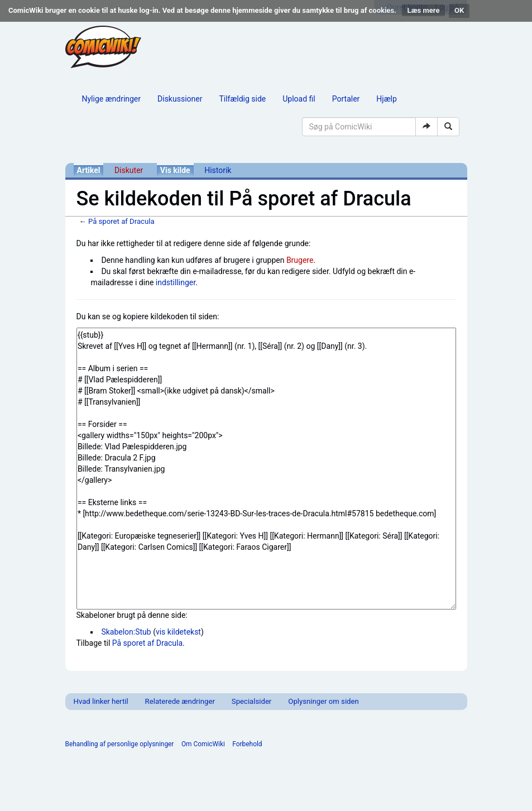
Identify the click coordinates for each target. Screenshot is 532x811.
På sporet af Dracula (121, 221)
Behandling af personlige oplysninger (120, 744)
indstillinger (176, 282)
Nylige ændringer (112, 99)
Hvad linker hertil (101, 701)
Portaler (346, 99)
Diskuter (129, 170)
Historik (218, 170)
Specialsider (251, 701)
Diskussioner (180, 99)
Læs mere (424, 10)
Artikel (89, 170)
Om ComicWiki (203, 744)
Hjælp (386, 99)
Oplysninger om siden (323, 701)
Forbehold (247, 744)
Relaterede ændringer (180, 701)
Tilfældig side (242, 99)
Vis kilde (175, 170)
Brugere (300, 260)
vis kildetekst (178, 632)
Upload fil (299, 99)
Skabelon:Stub (126, 632)
